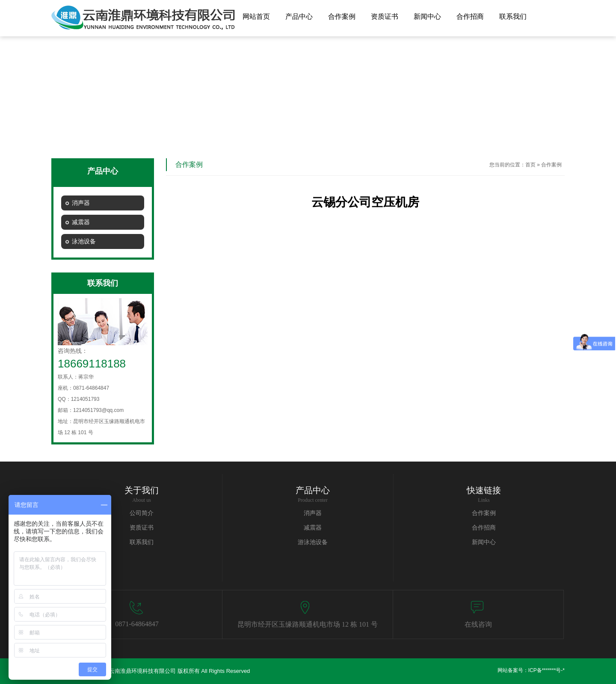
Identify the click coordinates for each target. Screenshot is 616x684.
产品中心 (299, 16)
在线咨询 (478, 624)
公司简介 (142, 513)
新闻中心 (427, 16)
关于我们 (142, 490)
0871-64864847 (137, 624)
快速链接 (484, 490)
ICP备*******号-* (546, 670)
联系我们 (513, 16)
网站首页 (256, 16)
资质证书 (385, 16)
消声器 (313, 513)
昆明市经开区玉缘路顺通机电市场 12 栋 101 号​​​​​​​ (308, 624)
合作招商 (470, 16)
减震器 (313, 528)
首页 (530, 165)
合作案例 (342, 16)
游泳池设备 (313, 542)
